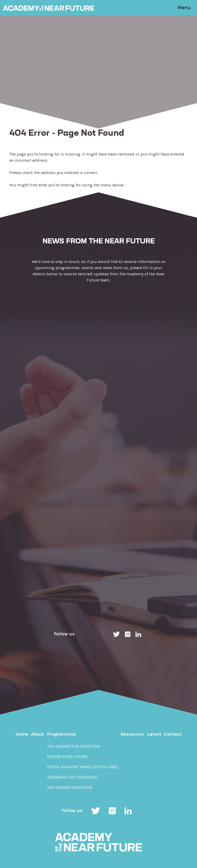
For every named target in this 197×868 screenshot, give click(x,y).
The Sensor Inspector (70, 787)
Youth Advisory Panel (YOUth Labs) (82, 767)
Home (22, 734)
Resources (132, 734)
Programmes (61, 734)
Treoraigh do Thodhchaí (72, 777)
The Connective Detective (74, 746)
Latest (154, 734)
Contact (173, 734)
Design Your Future (67, 757)
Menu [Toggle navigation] (184, 8)
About (37, 734)
